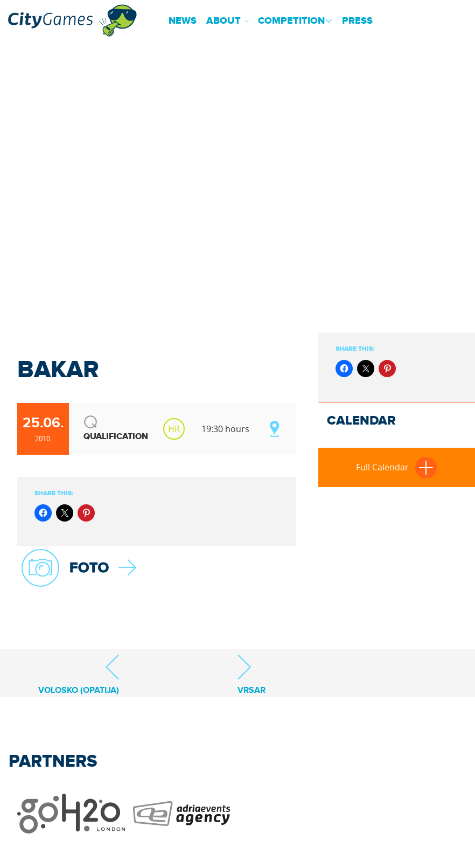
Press (357, 21)
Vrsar (252, 674)
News (183, 21)
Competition (291, 21)
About (223, 21)
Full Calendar (396, 467)
